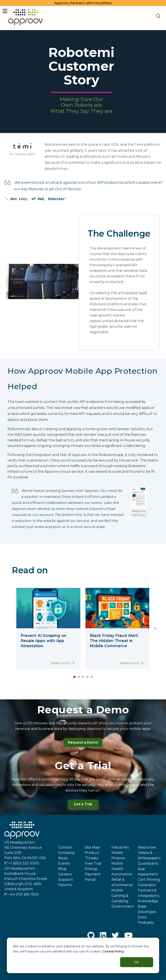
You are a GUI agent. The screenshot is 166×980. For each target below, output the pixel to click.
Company (67, 853)
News (63, 858)
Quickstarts (148, 863)
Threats (92, 858)
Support (66, 880)
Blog (62, 869)
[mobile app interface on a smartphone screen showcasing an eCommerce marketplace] (48, 609)
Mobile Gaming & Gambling (120, 896)
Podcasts (146, 923)
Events (64, 863)
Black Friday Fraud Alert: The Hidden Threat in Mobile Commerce (114, 641)
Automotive (122, 874)
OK (137, 962)
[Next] (155, 628)
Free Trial (93, 863)
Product (92, 853)
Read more (63, 663)
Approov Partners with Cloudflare (83, 3)
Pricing (91, 869)
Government (123, 906)
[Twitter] (115, 936)
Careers (65, 874)
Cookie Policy (113, 951)
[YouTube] (128, 936)
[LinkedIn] (103, 936)
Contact (65, 847)
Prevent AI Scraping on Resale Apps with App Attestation (43, 641)
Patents (65, 885)
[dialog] (83, 955)
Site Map (92, 847)
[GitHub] (91, 936)
